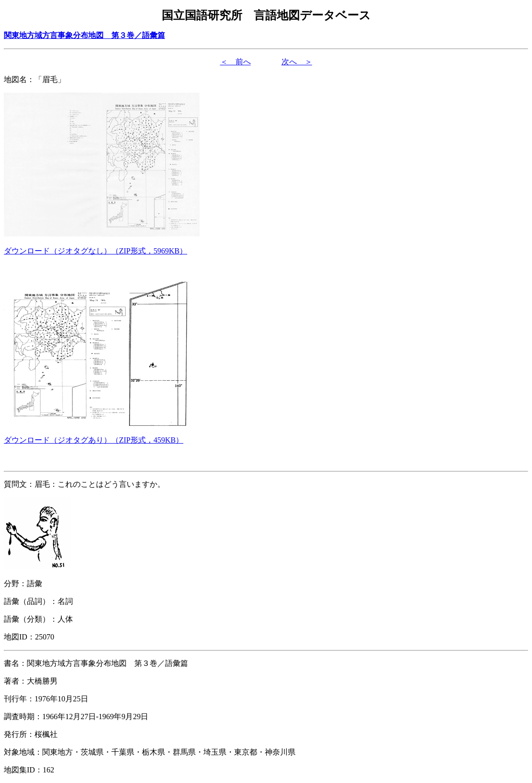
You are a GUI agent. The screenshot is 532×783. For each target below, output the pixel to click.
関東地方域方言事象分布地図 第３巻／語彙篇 (84, 35)
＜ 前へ (236, 62)
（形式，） (95, 251)
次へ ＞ (297, 62)
